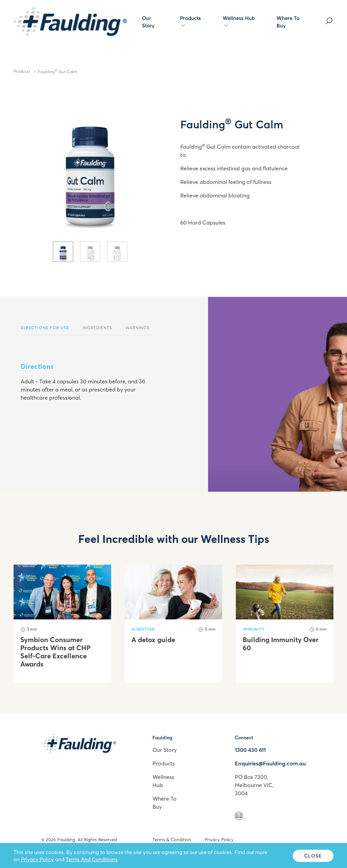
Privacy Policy (219, 840)
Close (313, 856)
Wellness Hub (239, 21)
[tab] (63, 252)
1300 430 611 (250, 750)
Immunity (254, 629)
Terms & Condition (172, 840)
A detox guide (153, 640)
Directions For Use (45, 328)
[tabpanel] (90, 165)
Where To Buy (288, 22)
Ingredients (97, 328)
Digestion (143, 629)
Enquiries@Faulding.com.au (270, 763)
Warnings (137, 328)
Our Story (148, 22)
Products (190, 21)
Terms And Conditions (92, 859)
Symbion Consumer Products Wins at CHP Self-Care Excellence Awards (55, 652)
